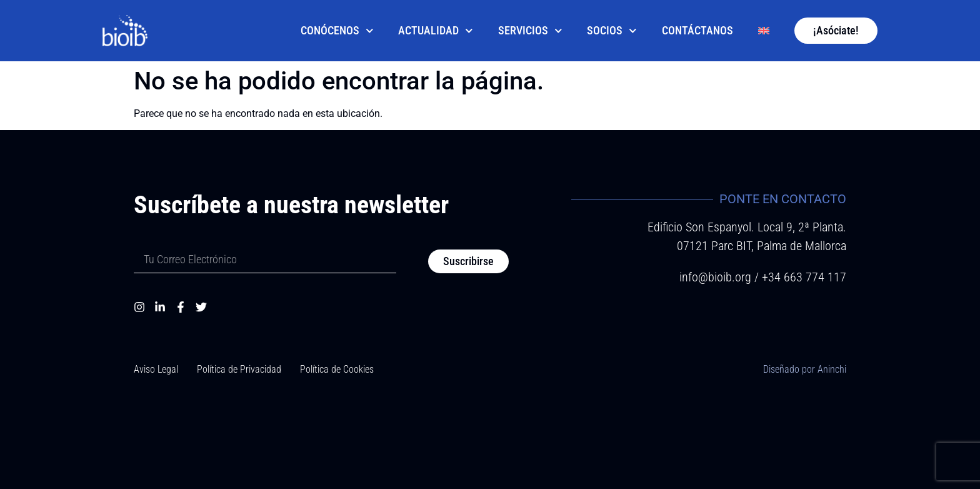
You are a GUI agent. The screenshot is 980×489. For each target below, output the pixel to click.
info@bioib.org (717, 277)
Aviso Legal (156, 369)
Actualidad (436, 31)
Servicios (530, 31)
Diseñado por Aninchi (805, 369)
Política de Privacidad (239, 369)
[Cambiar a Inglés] (764, 31)
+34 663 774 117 (804, 277)
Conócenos (337, 31)
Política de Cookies (337, 369)
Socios (612, 31)
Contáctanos (697, 31)
